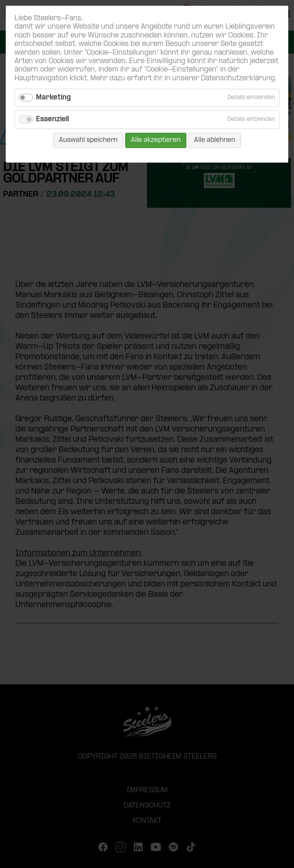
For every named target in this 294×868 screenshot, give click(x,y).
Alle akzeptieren (156, 140)
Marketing (53, 98)
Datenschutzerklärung (238, 79)
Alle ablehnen (215, 140)
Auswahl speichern (88, 140)
